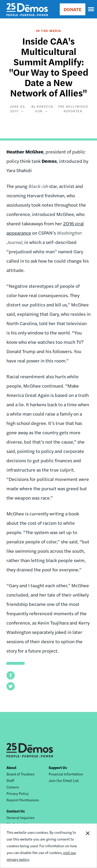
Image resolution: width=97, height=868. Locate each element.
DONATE (73, 9)
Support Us (58, 767)
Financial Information (66, 774)
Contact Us (16, 811)
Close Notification (87, 846)
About (11, 767)
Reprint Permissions (23, 800)
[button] (11, 675)
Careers (13, 787)
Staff (10, 780)
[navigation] (91, 9)
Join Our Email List (64, 780)
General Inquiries (20, 817)
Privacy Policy (18, 793)
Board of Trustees (20, 774)
